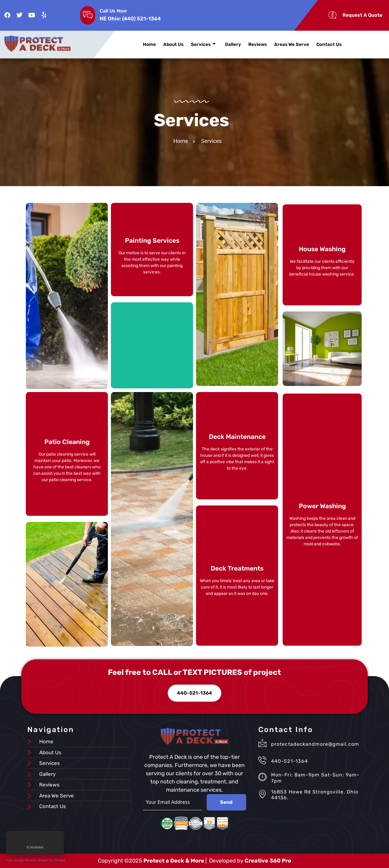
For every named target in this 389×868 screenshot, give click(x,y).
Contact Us (329, 44)
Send (226, 802)
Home (149, 44)
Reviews (258, 44)
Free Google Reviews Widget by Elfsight (36, 860)
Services (203, 44)
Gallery (233, 44)
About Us (173, 44)
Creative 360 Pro (268, 861)
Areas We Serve (292, 44)
